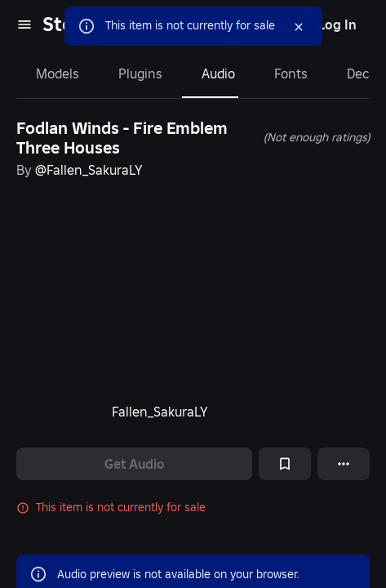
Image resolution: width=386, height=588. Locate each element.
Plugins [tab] (140, 73)
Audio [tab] (218, 73)
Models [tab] (58, 73)
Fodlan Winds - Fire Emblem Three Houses (122, 138)
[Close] (284, 27)
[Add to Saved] (285, 464)
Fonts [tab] (291, 73)
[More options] (344, 464)
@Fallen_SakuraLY (89, 170)
